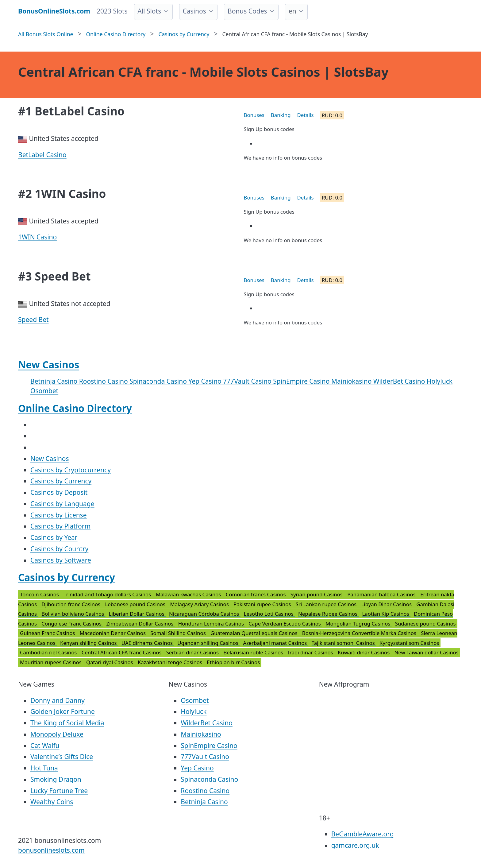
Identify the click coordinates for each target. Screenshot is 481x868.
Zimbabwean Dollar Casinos (140, 624)
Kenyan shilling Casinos (89, 643)
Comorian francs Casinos (256, 594)
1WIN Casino (37, 237)
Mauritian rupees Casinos (51, 662)
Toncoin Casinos (40, 594)
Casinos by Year (54, 537)
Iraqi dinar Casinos (311, 652)
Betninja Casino (55, 381)
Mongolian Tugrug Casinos (359, 624)
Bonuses (254, 115)
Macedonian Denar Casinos (114, 633)
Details (306, 115)
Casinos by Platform (60, 526)
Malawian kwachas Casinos (189, 594)
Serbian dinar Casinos (193, 652)
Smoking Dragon (56, 779)
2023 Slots (112, 11)
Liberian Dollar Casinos (137, 614)
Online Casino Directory (75, 408)
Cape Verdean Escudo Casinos (285, 624)
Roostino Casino (104, 381)
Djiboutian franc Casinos (71, 604)
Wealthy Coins (52, 802)
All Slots (149, 11)
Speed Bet (33, 320)
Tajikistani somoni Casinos (344, 643)
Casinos (194, 11)
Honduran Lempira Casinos (212, 624)
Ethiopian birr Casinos (233, 662)
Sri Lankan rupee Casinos (327, 604)
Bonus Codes (247, 11)
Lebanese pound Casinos (136, 604)
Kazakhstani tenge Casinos (171, 662)
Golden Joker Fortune (63, 711)
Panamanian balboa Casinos (382, 594)
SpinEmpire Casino (302, 381)
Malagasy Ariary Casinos (200, 604)
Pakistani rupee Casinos (263, 604)
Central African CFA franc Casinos (122, 652)
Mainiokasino (352, 381)
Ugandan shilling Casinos (208, 643)
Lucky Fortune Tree (59, 791)
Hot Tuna (44, 768)
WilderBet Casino (400, 381)
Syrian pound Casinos (317, 594)
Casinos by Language (62, 504)
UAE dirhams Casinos (148, 643)
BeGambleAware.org (363, 834)
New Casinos (49, 364)
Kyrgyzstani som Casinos (409, 643)
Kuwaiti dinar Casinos (364, 652)
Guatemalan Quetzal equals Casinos (255, 633)
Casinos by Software (61, 560)
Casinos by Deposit (59, 492)
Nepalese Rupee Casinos (328, 614)
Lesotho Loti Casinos (269, 614)
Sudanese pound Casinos (425, 624)
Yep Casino (206, 381)
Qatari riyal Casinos (110, 662)
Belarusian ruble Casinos (254, 652)
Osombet (44, 391)
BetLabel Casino (42, 155)
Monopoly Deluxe (57, 734)
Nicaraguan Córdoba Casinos (205, 614)
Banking (281, 115)
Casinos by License (59, 515)
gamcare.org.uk (355, 845)
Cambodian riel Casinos (49, 652)
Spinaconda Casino (159, 381)
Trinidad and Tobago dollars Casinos (108, 594)
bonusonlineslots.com (51, 850)
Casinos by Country (59, 549)
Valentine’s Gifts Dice (62, 757)
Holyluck (440, 381)
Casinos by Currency (61, 481)
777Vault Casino (248, 381)
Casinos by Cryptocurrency (71, 470)
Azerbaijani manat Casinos (276, 643)
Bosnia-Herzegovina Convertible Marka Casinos (360, 633)
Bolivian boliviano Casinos (73, 614)
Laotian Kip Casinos (386, 614)
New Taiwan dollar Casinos (427, 652)
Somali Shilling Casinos (179, 633)
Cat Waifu (45, 746)
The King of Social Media (67, 723)
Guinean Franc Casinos (48, 633)
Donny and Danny (58, 700)
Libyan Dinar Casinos (387, 604)
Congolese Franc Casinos (72, 624)
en (292, 11)
